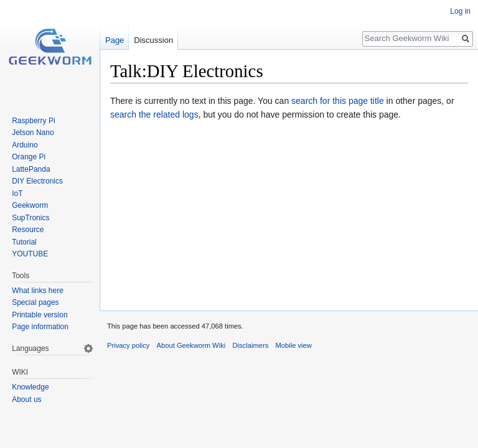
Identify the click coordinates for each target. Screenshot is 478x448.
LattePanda (31, 169)
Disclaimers (250, 345)
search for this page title (338, 101)
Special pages (35, 302)
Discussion (153, 40)
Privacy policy (128, 345)
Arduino (25, 145)
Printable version (40, 315)
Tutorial (24, 242)
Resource (28, 230)
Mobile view (293, 345)
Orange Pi (29, 157)
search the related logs (154, 114)
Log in (460, 11)
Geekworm (30, 205)
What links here (38, 291)
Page (115, 40)
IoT (17, 194)
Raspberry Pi (33, 121)
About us (26, 399)
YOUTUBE (30, 254)
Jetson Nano (33, 133)
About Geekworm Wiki (191, 345)
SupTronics (30, 218)
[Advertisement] (289, 213)
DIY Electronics (37, 181)
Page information (40, 327)
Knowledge (30, 387)
